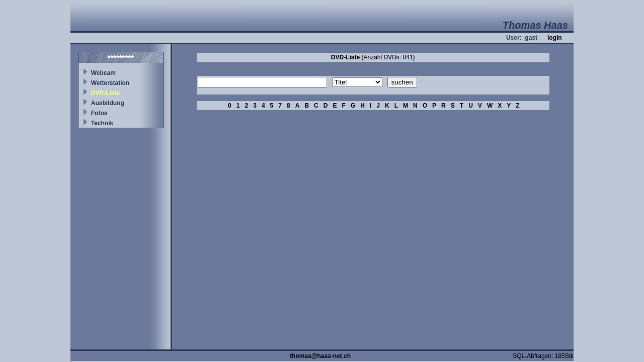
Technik (102, 123)
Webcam (103, 73)
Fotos (99, 113)
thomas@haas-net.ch (320, 356)
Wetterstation (110, 83)
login (555, 38)
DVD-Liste (105, 93)
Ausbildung (108, 103)
